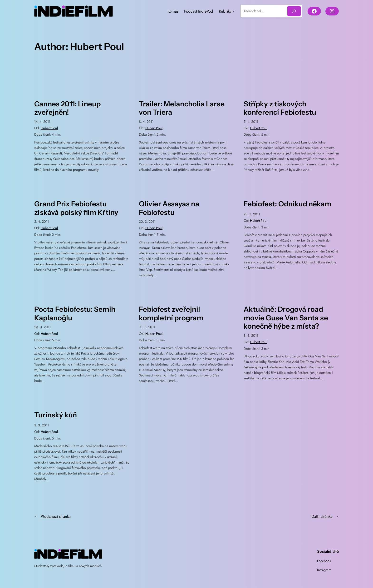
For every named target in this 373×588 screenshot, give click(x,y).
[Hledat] (294, 11)
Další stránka (325, 516)
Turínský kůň (56, 415)
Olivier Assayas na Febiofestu (169, 208)
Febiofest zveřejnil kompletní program (171, 314)
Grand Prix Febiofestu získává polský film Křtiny (76, 208)
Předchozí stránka (52, 516)
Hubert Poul (49, 128)
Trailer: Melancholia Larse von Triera (182, 108)
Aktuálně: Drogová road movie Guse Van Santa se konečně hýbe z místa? (286, 318)
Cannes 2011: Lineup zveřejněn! (67, 108)
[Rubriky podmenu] (233, 11)
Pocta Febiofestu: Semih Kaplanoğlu (75, 314)
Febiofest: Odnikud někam (287, 204)
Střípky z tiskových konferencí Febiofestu (280, 108)
